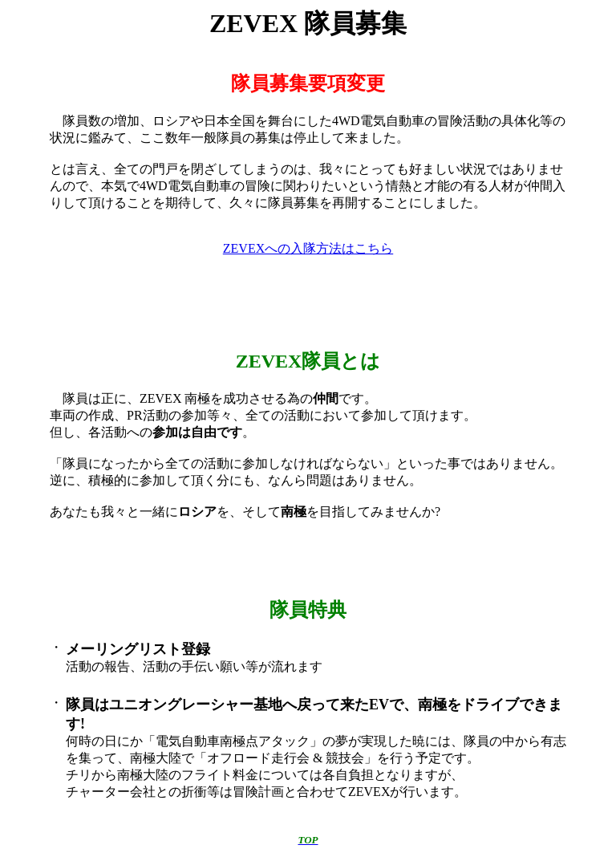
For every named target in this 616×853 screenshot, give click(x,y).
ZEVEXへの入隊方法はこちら (308, 248)
